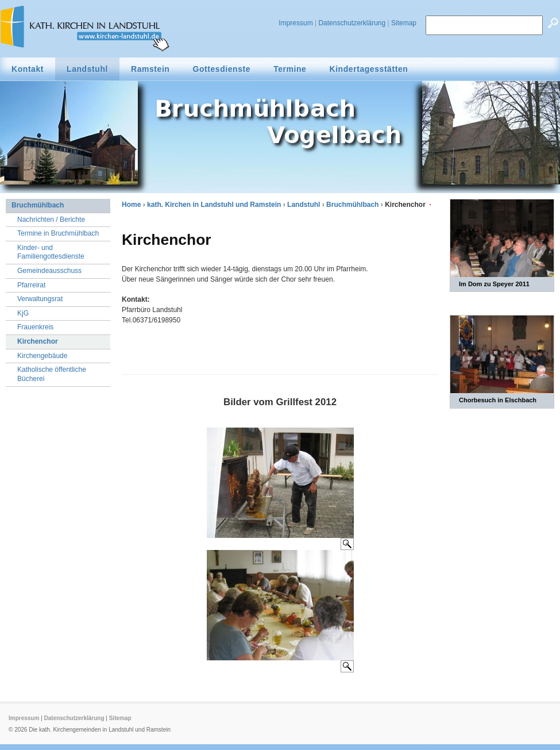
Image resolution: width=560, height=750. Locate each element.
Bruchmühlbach (352, 205)
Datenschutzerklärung (352, 23)
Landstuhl (304, 205)
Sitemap (404, 23)
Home (131, 205)
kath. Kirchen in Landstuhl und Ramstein (214, 205)
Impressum (296, 23)
